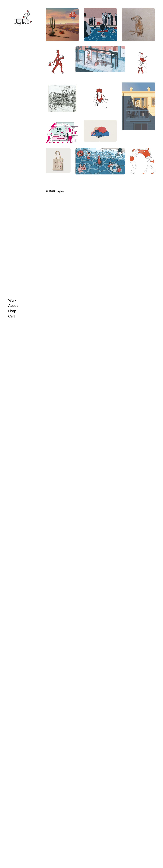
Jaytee (60, 191)
